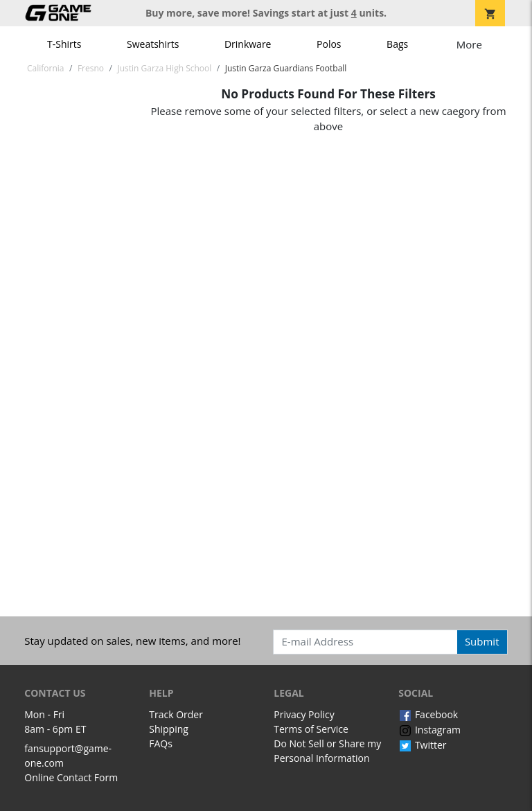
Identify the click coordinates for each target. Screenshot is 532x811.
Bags (397, 44)
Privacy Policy (304, 714)
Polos (329, 44)
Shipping (169, 729)
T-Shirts (64, 44)
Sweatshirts (153, 44)
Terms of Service (311, 729)
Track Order (176, 714)
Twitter (422, 745)
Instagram (429, 730)
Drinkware (248, 44)
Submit (482, 641)
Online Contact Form (71, 777)
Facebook (428, 714)
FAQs (161, 743)
